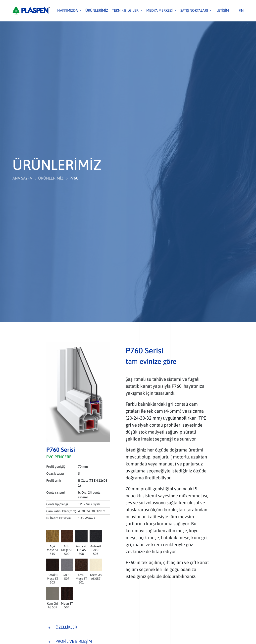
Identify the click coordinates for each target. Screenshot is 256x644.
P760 (74, 178)
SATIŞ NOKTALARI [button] (195, 10)
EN (241, 10)
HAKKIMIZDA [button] (68, 10)
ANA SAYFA (22, 178)
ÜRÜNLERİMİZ (97, 10)
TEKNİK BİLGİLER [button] (126, 10)
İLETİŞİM (222, 10)
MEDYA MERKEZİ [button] (160, 10)
